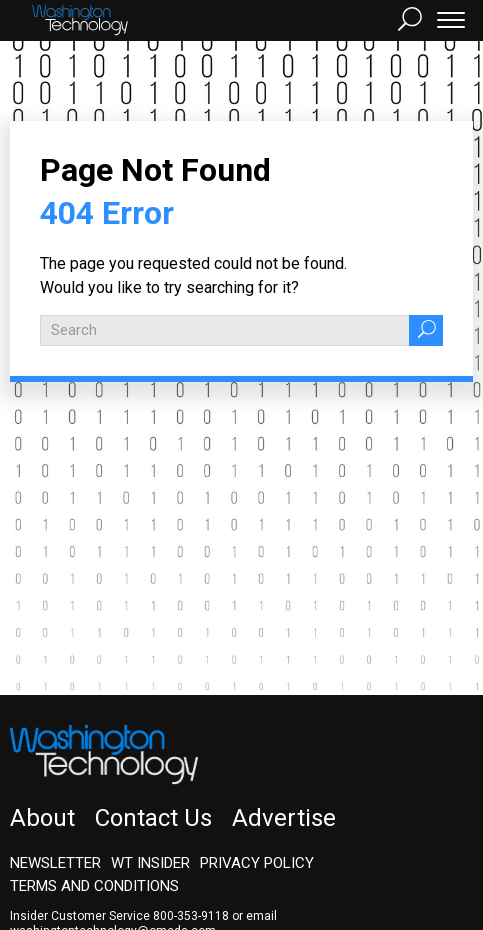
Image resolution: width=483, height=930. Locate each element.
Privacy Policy (257, 863)
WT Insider (150, 863)
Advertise (284, 818)
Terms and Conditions (94, 886)
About (42, 818)
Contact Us (153, 818)
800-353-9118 (191, 916)
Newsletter (55, 863)
